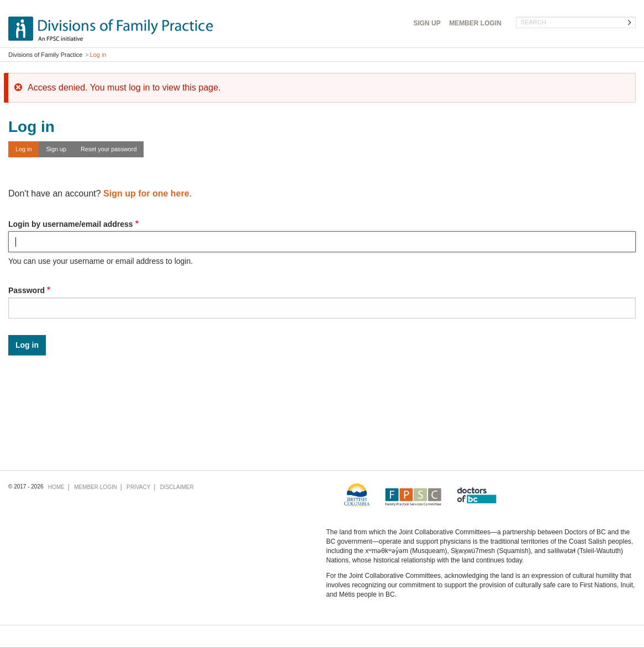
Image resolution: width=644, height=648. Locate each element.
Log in (23, 149)
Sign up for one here (146, 193)
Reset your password (109, 149)
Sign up (56, 149)
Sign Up (427, 23)
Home (56, 487)
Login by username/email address (71, 224)
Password (27, 290)
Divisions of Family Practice (45, 55)
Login (475, 23)
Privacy (138, 487)
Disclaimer (177, 487)
